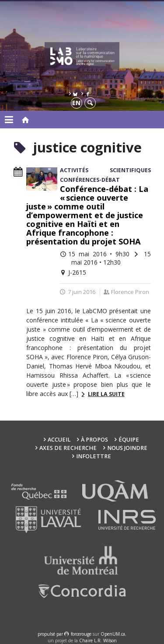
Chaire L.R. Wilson (98, 640)
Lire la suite (106, 394)
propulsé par (51, 634)
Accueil (59, 440)
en (76, 103)
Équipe (129, 440)
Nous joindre (127, 448)
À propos (94, 440)
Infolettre (94, 456)
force (81, 634)
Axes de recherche (68, 448)
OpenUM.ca (113, 634)
